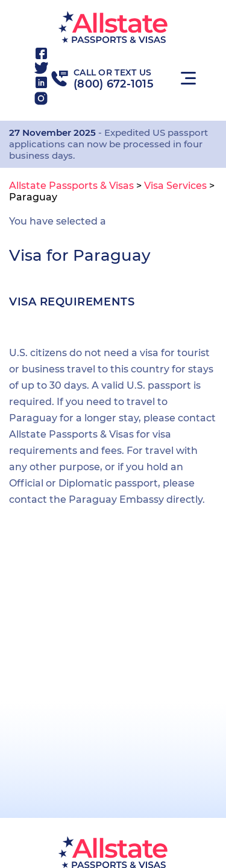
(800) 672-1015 (114, 84)
